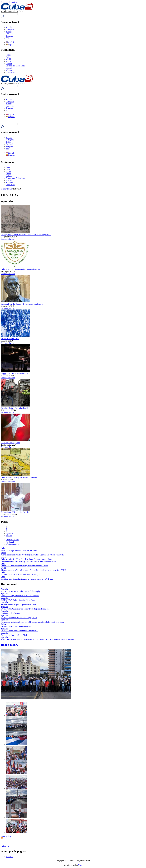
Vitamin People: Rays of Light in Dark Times (19, 604)
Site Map (9, 857)
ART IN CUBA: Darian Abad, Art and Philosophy (21, 591)
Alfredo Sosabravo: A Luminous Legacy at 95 (19, 618)
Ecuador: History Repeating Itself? (15, 408)
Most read (10, 542)
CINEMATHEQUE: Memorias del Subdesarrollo (20, 596)
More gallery (6, 836)
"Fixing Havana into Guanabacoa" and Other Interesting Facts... (26, 235)
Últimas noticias (12, 540)
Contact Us (10, 72)
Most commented (13, 544)
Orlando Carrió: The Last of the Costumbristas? (20, 631)
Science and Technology (15, 66)
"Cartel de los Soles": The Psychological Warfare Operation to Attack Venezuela (32, 555)
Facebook (10, 34)
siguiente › (10, 533)
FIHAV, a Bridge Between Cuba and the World (19, 550)
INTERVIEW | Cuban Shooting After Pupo (18, 600)
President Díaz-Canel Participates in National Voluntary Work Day (27, 579)
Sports (8, 61)
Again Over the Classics (10, 613)
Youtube (9, 27)
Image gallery (10, 645)
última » (9, 536)
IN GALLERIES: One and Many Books (17, 626)
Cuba (8, 57)
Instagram (10, 29)
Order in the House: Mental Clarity (15, 635)
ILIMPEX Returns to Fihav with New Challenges (20, 575)
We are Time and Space (10, 339)
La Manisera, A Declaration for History (16, 512)
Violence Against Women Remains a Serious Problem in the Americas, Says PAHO (33, 570)
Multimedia (10, 70)
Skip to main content (9, 2)
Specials (9, 68)
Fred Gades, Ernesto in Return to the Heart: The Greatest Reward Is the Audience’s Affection (37, 639)
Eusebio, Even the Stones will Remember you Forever (22, 304)
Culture (9, 64)
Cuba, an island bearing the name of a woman (19, 477)
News (10, 189)
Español (10, 44)
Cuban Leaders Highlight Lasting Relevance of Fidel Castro (24, 566)
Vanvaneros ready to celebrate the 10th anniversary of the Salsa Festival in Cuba (32, 622)
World (8, 59)
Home (8, 55)
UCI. (80, 865)
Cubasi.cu (5, 846)
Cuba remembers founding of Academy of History (21, 269)
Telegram (10, 36)
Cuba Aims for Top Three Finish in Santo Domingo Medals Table (27, 559)
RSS (8, 38)
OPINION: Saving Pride (10, 443)
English (10, 42)
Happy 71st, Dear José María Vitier (15, 373)
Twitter (9, 32)
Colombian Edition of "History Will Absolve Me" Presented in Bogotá (28, 561)
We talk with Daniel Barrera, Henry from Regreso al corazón (25, 609)
